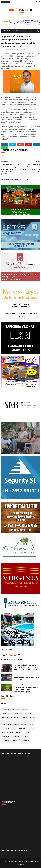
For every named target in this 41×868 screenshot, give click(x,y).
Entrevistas (30, 721)
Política (19, 50)
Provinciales (7, 736)
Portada (6, 31)
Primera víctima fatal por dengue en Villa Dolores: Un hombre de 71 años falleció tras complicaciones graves (27, 688)
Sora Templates (15, 861)
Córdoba (25, 710)
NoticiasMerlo (12, 655)
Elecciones (6, 721)
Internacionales (20, 725)
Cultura (28, 713)
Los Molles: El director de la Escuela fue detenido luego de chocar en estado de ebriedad (26, 667)
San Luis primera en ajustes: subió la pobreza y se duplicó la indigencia (26, 677)
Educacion (34, 717)
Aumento (16, 710)
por (12, 733)
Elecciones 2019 (18, 721)
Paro (14, 729)
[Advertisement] (20, 778)
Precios (27, 733)
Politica (31, 729)
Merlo (31, 725)
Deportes (5, 717)
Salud (26, 736)
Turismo (26, 740)
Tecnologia (6, 740)
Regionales (18, 736)
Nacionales (6, 729)
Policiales (22, 729)
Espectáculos (7, 725)
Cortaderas (18, 713)
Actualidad (6, 710)
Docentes (15, 717)
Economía (24, 717)
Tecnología (17, 740)
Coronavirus (7, 713)
